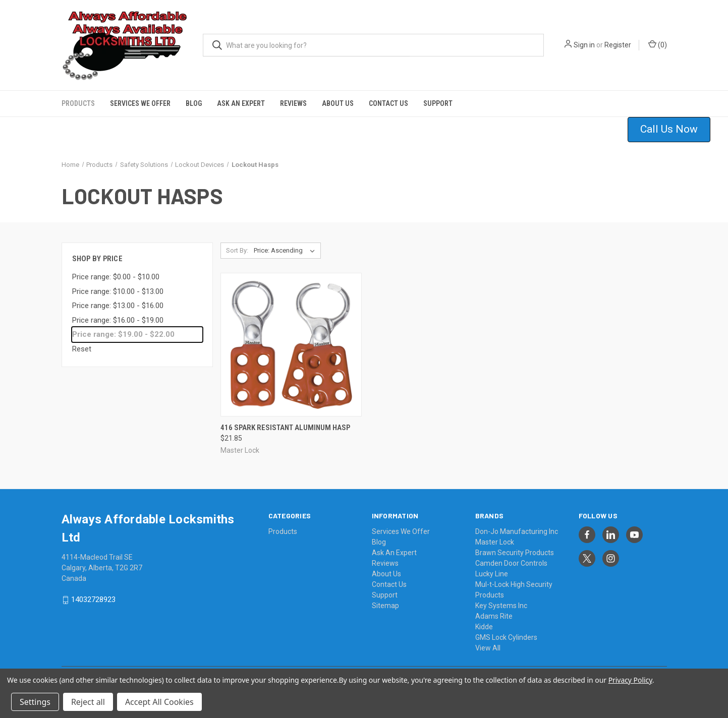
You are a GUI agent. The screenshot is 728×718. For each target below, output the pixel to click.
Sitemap (385, 606)
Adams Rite (494, 616)
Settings (35, 702)
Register (618, 45)
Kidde (484, 627)
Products (78, 103)
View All (488, 648)
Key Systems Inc (501, 606)
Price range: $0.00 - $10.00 (116, 277)
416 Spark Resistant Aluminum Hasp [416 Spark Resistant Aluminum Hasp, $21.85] (285, 428)
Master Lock (495, 542)
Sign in (584, 45)
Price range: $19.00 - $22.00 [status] (123, 334)
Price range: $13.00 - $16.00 (118, 306)
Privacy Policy (630, 680)
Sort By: (237, 250)
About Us (338, 103)
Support (438, 103)
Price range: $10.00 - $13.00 (118, 291)
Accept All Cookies (159, 702)
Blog (194, 103)
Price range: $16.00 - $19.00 (118, 320)
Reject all (88, 702)
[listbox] (286, 251)
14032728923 (93, 600)
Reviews (293, 103)
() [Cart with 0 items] (658, 44)
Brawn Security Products (515, 553)
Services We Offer (140, 103)
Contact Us (388, 103)
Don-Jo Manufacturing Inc (517, 531)
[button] (675, 130)
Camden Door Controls (511, 563)
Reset (82, 349)
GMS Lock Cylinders (506, 637)
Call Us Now (669, 129)
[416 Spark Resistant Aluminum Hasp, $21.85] (291, 345)
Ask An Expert (241, 103)
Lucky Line (492, 574)
